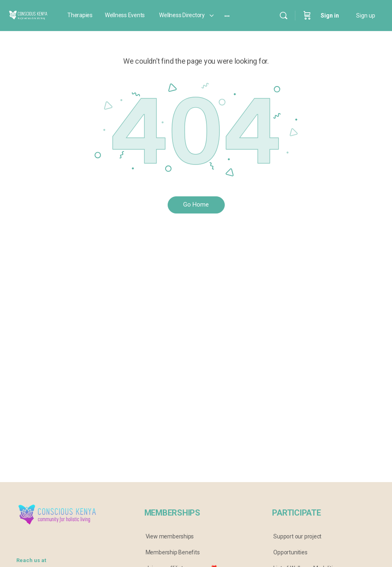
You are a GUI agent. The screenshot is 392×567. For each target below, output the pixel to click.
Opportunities (290, 552)
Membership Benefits (173, 552)
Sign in (330, 16)
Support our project (297, 536)
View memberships (170, 536)
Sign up (366, 16)
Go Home (196, 205)
